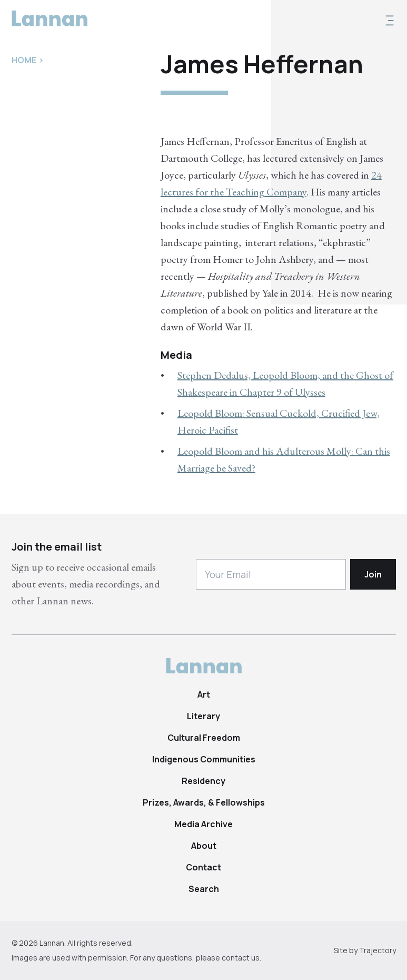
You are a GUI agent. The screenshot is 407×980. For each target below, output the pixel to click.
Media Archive (203, 824)
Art (204, 694)
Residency (203, 781)
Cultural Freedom (204, 738)
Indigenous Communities (204, 759)
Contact (203, 867)
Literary (203, 716)
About (204, 846)
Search (204, 889)
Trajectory (378, 950)
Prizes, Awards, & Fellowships (204, 802)
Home (24, 60)
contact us (241, 958)
